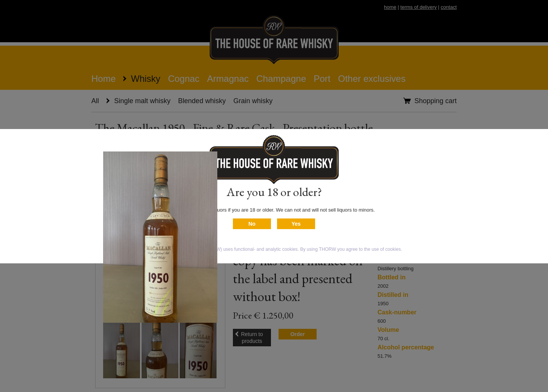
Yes (296, 224)
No (252, 224)
